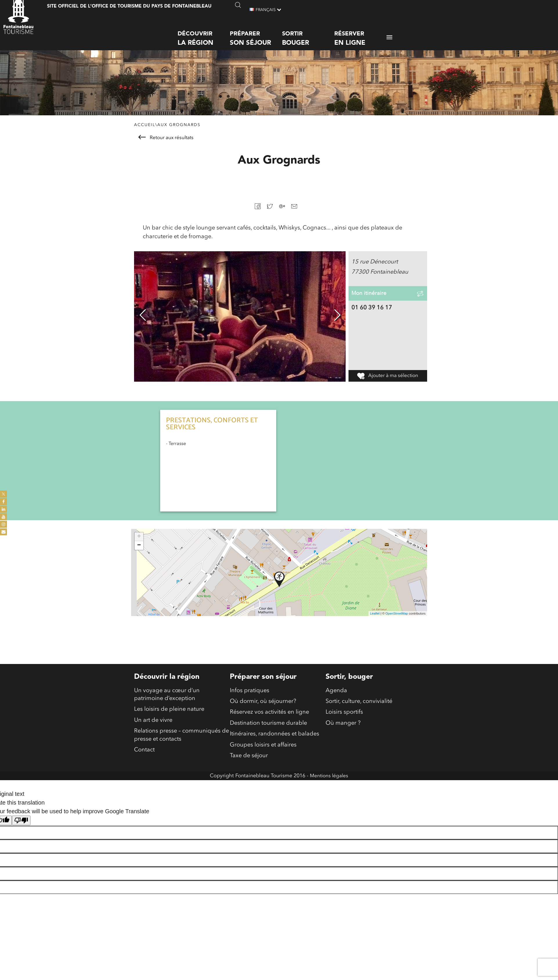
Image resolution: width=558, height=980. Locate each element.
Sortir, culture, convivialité (359, 707)
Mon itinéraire (370, 301)
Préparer (256, 33)
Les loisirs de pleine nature (169, 715)
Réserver (360, 33)
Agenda (336, 695)
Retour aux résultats (166, 141)
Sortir (308, 33)
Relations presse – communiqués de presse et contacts (182, 743)
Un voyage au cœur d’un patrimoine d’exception (167, 699)
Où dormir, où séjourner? (263, 707)
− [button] (139, 549)
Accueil (145, 128)
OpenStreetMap (397, 618)
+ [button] (139, 541)
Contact (144, 759)
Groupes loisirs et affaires (263, 753)
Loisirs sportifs (344, 718)
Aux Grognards (179, 128)
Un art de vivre (153, 727)
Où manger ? (343, 730)
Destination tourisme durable (268, 730)
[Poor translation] (21, 830)
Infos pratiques (250, 695)
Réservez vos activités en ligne (269, 718)
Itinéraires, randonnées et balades (275, 742)
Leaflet (375, 618)
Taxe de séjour (249, 765)
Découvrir (204, 33)
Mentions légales (329, 785)
